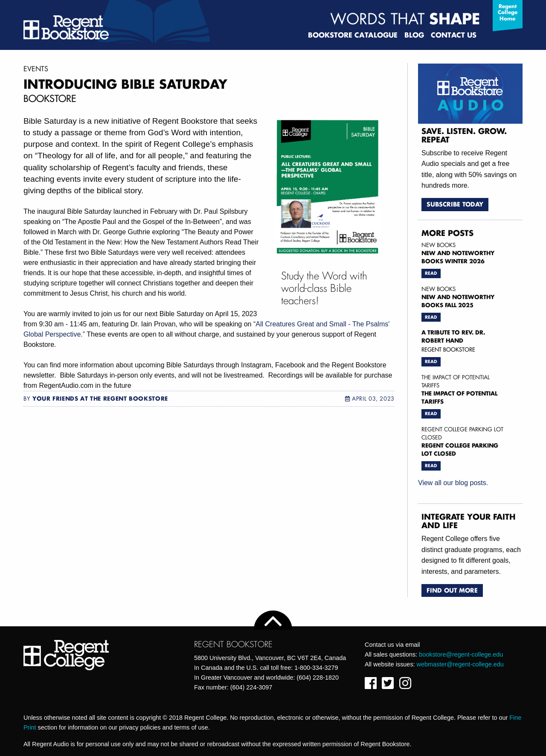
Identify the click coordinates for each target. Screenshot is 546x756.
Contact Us (454, 35)
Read (431, 273)
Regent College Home (508, 12)
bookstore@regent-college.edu (461, 654)
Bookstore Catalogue (353, 35)
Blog (414, 35)
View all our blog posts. (453, 483)
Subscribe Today (455, 204)
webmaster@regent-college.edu (460, 664)
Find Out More (452, 590)
